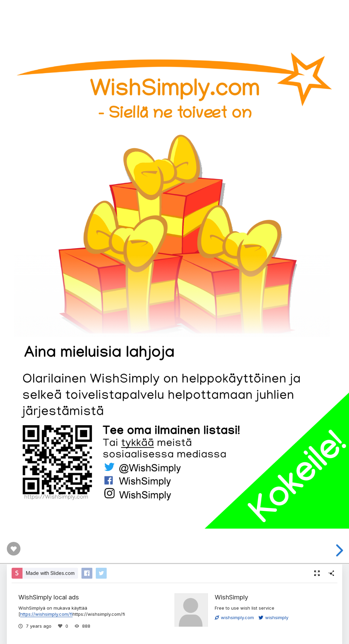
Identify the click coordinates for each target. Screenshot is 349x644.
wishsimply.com (234, 617)
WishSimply (231, 597)
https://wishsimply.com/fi (46, 614)
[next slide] (338, 550)
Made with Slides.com (50, 573)
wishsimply (274, 617)
